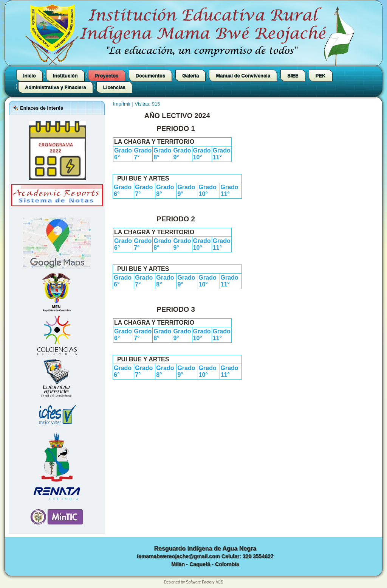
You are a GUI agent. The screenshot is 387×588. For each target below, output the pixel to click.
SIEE (293, 75)
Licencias (114, 87)
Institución (65, 75)
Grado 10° (202, 154)
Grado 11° (222, 154)
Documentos (151, 75)
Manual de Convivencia (243, 75)
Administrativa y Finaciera (56, 87)
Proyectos (107, 75)
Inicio (29, 75)
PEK (321, 75)
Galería (190, 75)
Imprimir (123, 104)
